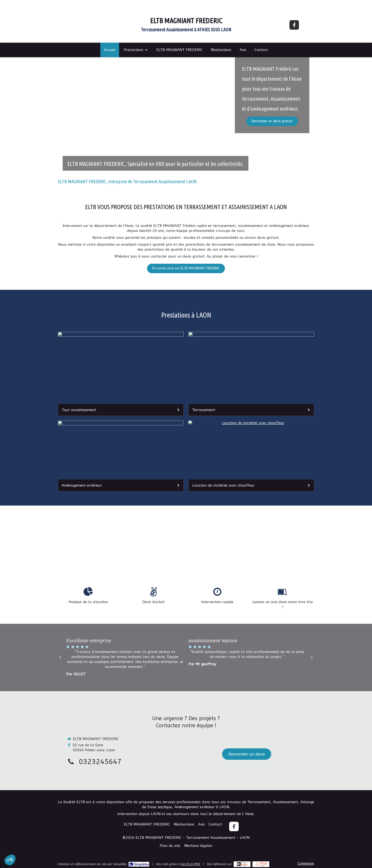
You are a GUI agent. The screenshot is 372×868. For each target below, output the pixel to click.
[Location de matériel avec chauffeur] (251, 456)
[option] (247, 652)
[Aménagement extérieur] (121, 456)
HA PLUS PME (190, 864)
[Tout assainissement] (121, 374)
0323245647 (100, 762)
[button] (10, 860)
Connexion (306, 863)
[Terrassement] (251, 374)
